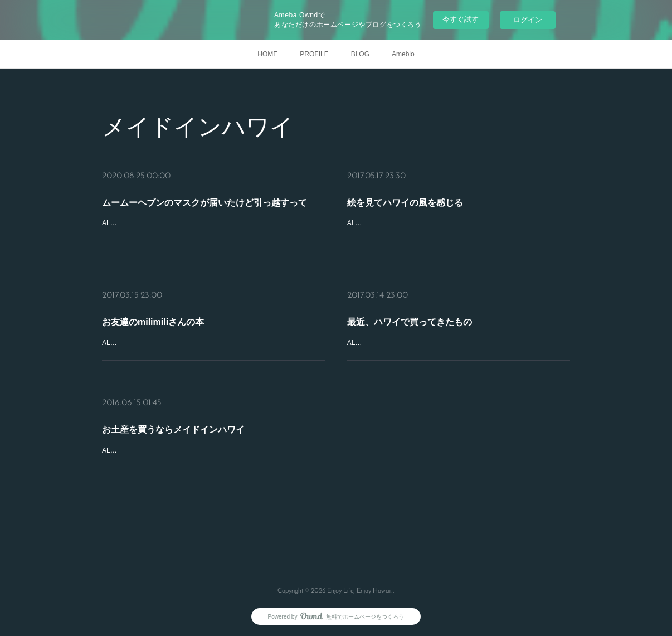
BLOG (360, 54)
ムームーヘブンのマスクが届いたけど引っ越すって (204, 203)
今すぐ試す (461, 19)
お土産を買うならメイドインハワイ (173, 429)
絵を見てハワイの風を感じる (405, 203)
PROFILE (314, 54)
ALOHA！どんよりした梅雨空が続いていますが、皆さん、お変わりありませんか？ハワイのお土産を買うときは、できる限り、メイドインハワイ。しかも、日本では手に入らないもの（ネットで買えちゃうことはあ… (212, 462)
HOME (267, 54)
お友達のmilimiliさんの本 (153, 322)
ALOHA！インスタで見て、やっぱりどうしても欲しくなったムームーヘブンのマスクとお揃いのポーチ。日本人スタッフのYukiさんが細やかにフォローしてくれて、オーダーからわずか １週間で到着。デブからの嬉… (212, 235)
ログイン (528, 20)
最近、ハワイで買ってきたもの (410, 322)
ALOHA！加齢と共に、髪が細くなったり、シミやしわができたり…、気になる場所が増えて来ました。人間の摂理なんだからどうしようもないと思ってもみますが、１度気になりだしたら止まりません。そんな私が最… (457, 355)
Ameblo (403, 54)
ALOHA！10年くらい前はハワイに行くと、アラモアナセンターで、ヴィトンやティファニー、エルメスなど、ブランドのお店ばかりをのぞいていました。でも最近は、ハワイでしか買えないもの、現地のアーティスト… (457, 235)
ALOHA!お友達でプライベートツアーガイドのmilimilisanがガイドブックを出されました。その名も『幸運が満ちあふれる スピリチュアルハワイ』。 (213, 349)
